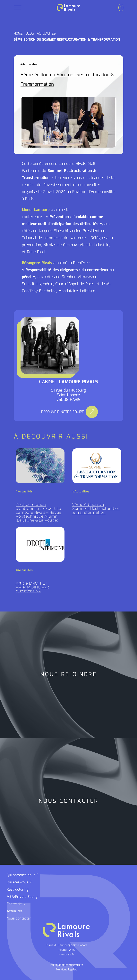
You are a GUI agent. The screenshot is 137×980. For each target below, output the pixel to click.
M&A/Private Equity (22, 897)
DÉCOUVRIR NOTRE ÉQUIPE (62, 412)
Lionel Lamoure (36, 210)
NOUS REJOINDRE (69, 675)
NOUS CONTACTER (69, 801)
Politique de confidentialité (66, 965)
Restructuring (18, 890)
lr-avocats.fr (66, 955)
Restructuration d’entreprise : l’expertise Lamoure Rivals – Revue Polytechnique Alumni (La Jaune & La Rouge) (39, 512)
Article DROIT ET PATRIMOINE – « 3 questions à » (33, 587)
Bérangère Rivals (37, 263)
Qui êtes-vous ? (19, 882)
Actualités (30, 64)
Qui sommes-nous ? (22, 875)
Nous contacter (19, 919)
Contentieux (16, 904)
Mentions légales (66, 970)
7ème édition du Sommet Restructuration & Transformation (96, 508)
